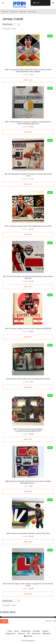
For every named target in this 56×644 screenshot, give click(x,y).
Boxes (17, 631)
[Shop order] (11, 24)
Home (6, 12)
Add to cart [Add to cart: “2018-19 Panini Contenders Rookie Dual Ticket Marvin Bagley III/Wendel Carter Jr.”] (28, 491)
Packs (10, 631)
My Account (36, 634)
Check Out (21, 634)
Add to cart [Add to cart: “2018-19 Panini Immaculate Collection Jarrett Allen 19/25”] (28, 542)
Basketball (23, 12)
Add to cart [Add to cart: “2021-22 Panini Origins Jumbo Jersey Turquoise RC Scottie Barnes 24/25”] (28, 594)
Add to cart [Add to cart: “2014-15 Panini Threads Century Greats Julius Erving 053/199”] (28, 337)
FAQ (28, 634)
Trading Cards (14, 12)
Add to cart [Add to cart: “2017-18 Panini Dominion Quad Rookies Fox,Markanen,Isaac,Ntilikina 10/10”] (28, 439)
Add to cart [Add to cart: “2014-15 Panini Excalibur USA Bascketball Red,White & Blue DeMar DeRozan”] (28, 287)
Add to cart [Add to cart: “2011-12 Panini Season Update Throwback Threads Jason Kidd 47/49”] (28, 184)
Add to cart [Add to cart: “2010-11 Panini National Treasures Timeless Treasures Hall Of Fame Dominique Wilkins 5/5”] (28, 132)
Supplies (45, 631)
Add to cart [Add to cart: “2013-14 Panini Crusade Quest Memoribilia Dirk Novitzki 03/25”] (28, 234)
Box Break (36, 631)
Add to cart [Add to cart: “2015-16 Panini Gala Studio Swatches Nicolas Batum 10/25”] (28, 387)
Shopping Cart (10, 634)
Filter (4, 621)
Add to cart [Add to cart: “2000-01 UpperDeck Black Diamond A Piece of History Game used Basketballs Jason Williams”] (28, 80)
